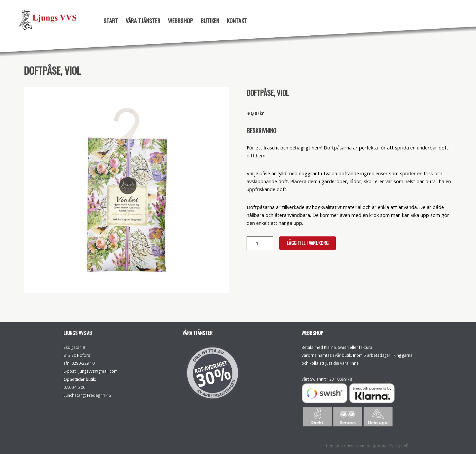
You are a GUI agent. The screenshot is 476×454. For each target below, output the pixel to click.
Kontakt (237, 21)
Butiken (210, 21)
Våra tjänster (143, 21)
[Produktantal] (260, 243)
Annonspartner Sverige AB (384, 446)
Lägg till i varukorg (308, 243)
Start (111, 21)
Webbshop (180, 21)
